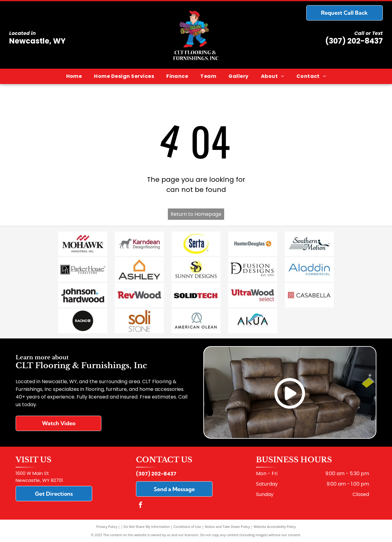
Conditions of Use (187, 527)
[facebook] (141, 506)
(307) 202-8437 (354, 41)
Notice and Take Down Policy (228, 527)
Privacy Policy (107, 527)
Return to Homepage (196, 214)
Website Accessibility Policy (275, 527)
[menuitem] (74, 76)
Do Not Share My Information (147, 527)
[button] (124, 76)
